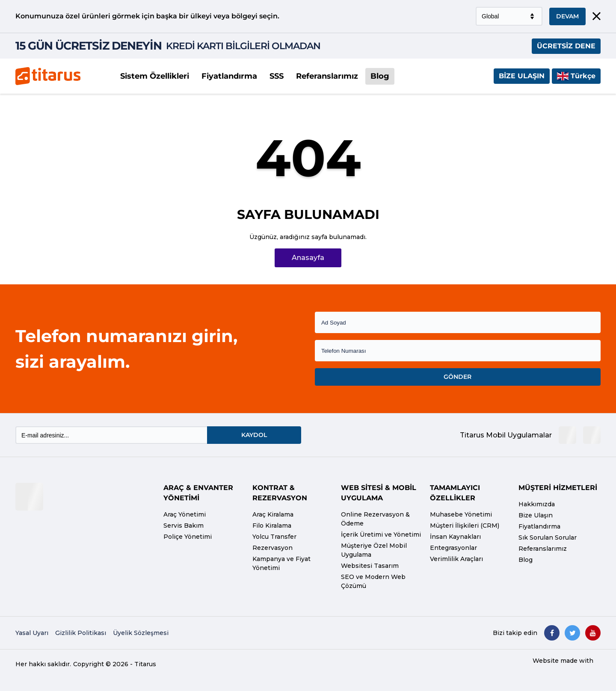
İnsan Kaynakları (455, 537)
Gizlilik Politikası (81, 633)
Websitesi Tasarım (370, 566)
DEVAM (567, 16)
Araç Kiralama (273, 514)
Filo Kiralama (272, 526)
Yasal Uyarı (32, 633)
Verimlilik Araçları (456, 559)
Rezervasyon (272, 548)
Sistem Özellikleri (155, 76)
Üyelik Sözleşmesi (141, 633)
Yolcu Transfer (274, 537)
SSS (277, 76)
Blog (380, 76)
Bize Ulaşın (522, 76)
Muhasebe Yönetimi (461, 514)
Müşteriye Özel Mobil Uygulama (374, 550)
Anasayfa (308, 258)
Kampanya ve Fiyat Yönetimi (281, 563)
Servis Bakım (184, 526)
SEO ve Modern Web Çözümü (373, 581)
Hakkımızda (537, 504)
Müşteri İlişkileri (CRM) (465, 526)
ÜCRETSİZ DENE (566, 46)
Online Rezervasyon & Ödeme (375, 519)
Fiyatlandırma (229, 76)
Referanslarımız (327, 76)
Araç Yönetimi (185, 514)
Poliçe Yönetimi (188, 537)
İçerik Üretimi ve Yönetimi (381, 534)
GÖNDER (458, 377)
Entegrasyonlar (453, 548)
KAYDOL (254, 435)
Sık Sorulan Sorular (548, 537)
